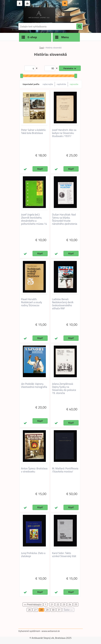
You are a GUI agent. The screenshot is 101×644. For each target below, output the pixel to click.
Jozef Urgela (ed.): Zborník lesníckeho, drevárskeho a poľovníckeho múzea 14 (34, 219)
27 (35, 610)
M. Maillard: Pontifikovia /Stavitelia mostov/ (65, 470)
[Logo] (39, 15)
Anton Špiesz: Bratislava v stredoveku (34, 470)
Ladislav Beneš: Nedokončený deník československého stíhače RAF (63, 304)
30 (53, 610)
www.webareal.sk (51, 631)
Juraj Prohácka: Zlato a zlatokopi (33, 555)
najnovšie (74, 84)
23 (64, 604)
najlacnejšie (48, 84)
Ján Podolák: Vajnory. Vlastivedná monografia (34, 385)
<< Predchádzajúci (33, 604)
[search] (79, 27)
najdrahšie (61, 84)
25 (76, 604)
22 (58, 604)
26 (29, 610)
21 (52, 604)
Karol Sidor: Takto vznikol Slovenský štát (64, 555)
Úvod (42, 48)
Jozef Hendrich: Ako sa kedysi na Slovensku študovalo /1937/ (64, 133)
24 (70, 604)
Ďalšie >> (68, 610)
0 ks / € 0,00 (74, 4)
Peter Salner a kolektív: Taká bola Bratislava (34, 131)
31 (59, 610)
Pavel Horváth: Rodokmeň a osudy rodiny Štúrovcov (32, 302)
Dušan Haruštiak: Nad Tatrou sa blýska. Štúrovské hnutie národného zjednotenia (65, 219)
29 (47, 610)
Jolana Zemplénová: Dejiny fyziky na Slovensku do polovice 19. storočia (64, 388)
